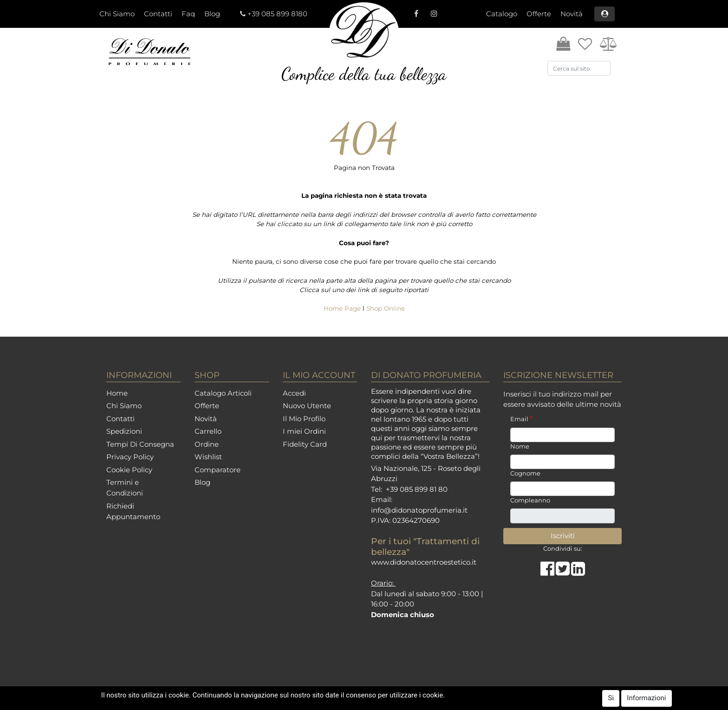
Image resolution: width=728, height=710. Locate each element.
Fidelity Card (305, 444)
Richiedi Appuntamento (133, 511)
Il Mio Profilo (304, 419)
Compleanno (530, 500)
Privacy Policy (130, 457)
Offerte (539, 14)
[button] (604, 14)
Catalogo (502, 14)
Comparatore (218, 470)
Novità (572, 14)
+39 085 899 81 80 (417, 489)
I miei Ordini (304, 431)
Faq (188, 14)
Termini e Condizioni (125, 488)
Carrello (208, 431)
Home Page (343, 308)
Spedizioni (124, 431)
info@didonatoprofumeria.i (418, 510)
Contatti (158, 14)
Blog (212, 14)
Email (521, 419)
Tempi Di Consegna (140, 444)
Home (117, 393)
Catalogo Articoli (223, 393)
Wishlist (208, 457)
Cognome (525, 473)
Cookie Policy (129, 470)
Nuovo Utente (307, 406)
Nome (520, 446)
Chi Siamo (117, 14)
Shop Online (386, 308)
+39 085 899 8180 (277, 14)
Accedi (294, 393)
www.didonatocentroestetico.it (424, 562)
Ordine (207, 444)
